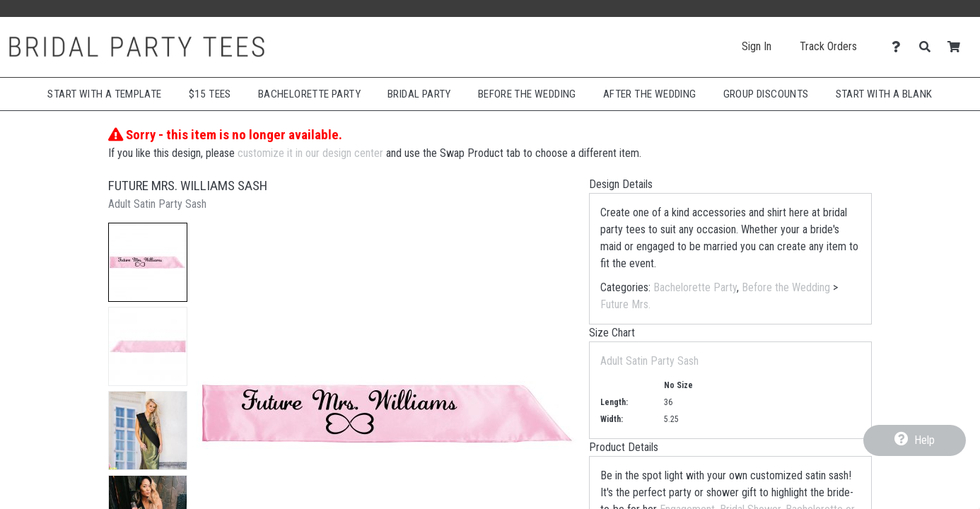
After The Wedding (650, 94)
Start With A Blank (884, 94)
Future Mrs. (625, 304)
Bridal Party (419, 94)
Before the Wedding (786, 287)
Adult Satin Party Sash (649, 361)
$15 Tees (210, 94)
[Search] (929, 47)
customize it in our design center (310, 153)
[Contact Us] (900, 47)
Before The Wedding (527, 94)
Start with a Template (104, 94)
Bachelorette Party (309, 94)
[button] (148, 262)
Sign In (757, 46)
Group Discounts (766, 94)
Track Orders (828, 46)
